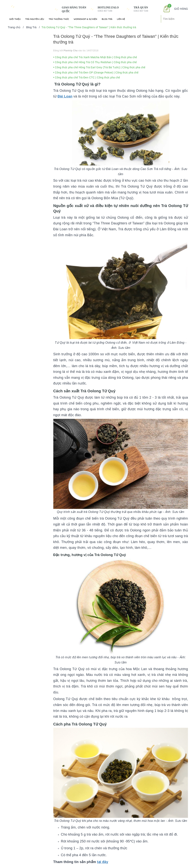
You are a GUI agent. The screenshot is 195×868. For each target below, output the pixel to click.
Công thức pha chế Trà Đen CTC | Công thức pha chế (87, 77)
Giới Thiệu (15, 19)
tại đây (103, 862)
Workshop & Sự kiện (85, 19)
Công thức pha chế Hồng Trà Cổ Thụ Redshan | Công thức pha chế (95, 62)
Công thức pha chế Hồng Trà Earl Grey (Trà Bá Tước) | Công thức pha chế (99, 67)
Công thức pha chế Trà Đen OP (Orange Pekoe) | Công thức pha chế (96, 73)
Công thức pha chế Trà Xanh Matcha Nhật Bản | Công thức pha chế (95, 57)
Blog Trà (107, 19)
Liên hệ (121, 19)
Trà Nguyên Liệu (35, 19)
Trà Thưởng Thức (59, 19)
